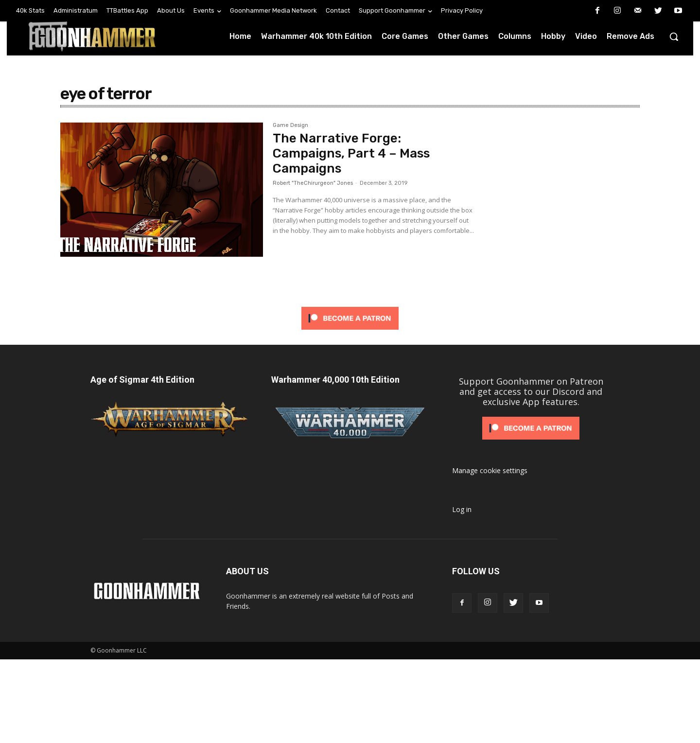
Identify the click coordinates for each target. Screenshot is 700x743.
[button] (674, 36)
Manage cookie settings (490, 470)
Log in (462, 509)
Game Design (290, 125)
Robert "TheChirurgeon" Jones (313, 183)
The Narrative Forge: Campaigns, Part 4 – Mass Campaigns (351, 153)
